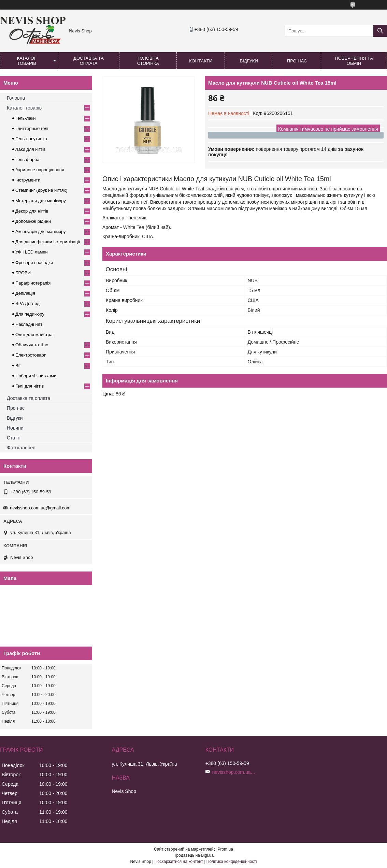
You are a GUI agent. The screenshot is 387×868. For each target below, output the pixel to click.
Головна (16, 98)
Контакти (201, 61)
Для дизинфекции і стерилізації (48, 242)
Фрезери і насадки (34, 263)
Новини (15, 428)
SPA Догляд (27, 303)
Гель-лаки (25, 118)
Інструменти (28, 180)
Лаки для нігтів (31, 149)
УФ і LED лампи (32, 252)
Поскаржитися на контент (179, 862)
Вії (18, 366)
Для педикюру (30, 314)
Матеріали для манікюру (41, 201)
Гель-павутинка (31, 139)
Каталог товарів (27, 61)
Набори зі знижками (36, 376)
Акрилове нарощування (40, 170)
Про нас (297, 61)
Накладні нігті (29, 324)
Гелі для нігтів (30, 386)
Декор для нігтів (32, 211)
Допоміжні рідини (33, 221)
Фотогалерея (21, 448)
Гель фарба (27, 160)
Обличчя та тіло (32, 345)
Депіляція (25, 293)
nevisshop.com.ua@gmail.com (40, 508)
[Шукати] (380, 31)
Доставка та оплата (89, 61)
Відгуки (249, 61)
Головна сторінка (148, 61)
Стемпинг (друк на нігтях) (41, 190)
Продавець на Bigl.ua (193, 855)
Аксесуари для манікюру (41, 232)
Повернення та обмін (354, 61)
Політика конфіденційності (232, 862)
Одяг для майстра (34, 335)
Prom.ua (225, 849)
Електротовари (31, 355)
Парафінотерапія (33, 283)
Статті (14, 438)
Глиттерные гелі (32, 128)
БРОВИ (23, 273)
